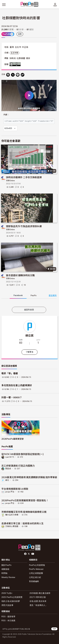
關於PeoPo (6, 565)
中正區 (25, 47)
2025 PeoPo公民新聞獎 (12, 597)
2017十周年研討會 (38, 597)
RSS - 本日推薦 (8, 621)
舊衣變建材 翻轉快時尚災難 (20, 275)
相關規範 (5, 569)
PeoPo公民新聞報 (37, 565)
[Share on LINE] (18, 75)
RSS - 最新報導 (8, 617)
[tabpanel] (29, 303)
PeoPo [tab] (33, 296)
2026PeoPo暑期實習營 (13, 439)
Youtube (33, 554)
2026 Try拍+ (7, 593)
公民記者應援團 (36, 573)
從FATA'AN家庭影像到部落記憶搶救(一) (23, 454)
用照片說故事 (7, 605)
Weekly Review (8, 577)
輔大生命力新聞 (12, 515)
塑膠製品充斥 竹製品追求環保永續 (24, 226)
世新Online (10, 181)
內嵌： (6, 115)
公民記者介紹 (35, 577)
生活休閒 (14, 53)
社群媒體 (21, 58)
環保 (28, 58)
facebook (26, 554)
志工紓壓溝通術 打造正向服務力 (18, 466)
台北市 (18, 47)
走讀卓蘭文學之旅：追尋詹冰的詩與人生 (23, 523)
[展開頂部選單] (55, 5)
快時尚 (13, 58)
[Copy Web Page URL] (23, 75)
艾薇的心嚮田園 (12, 526)
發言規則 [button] (53, 296)
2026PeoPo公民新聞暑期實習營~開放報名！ (25, 500)
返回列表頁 (29, 310)
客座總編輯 (34, 581)
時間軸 (4, 573)
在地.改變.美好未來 (38, 601)
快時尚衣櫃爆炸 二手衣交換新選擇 (24, 177)
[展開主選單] (4, 5)
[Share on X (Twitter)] (13, 75)
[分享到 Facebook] (8, 75)
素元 (7, 480)
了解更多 (29, 352)
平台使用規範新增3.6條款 (15, 489)
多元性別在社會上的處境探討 (17, 385)
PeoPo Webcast (36, 569)
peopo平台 (10, 492)
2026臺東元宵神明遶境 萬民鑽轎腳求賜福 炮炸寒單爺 (29, 477)
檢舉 (20, 34)
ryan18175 (10, 457)
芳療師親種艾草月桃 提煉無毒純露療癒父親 (24, 512)
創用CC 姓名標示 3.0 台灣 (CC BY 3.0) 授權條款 (16, 64)
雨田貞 (8, 469)
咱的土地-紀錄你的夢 (11, 601)
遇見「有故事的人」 (38, 605)
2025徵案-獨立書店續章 (40, 593)
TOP (54, 629)
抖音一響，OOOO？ (12, 397)
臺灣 (12, 47)
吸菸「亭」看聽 (10, 373)
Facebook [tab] (18, 295)
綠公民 (29, 335)
